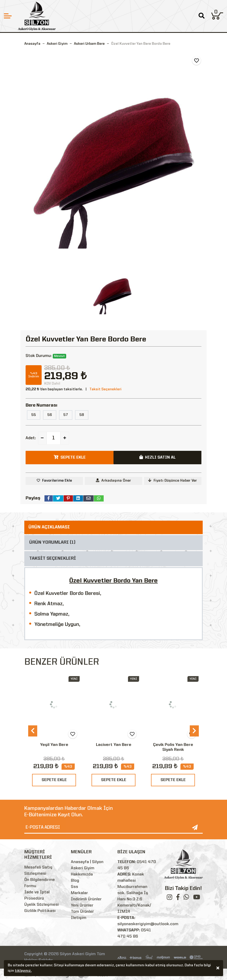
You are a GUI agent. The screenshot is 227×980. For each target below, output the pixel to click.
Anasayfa (32, 44)
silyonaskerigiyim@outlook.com (148, 924)
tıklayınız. (23, 971)
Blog (75, 881)
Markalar (79, 893)
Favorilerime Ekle (57, 481)
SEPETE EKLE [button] (70, 457)
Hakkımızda (82, 874)
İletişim (79, 918)
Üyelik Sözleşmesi (41, 905)
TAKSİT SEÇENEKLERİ (53, 559)
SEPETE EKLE (54, 780)
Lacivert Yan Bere (114, 745)
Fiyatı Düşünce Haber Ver (173, 480)
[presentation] (33, 731)
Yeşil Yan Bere (54, 745)
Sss (74, 887)
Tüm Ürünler (82, 912)
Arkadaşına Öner (114, 480)
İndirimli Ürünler (86, 899)
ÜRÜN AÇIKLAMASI (49, 527)
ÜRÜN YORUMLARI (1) (52, 543)
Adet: (31, 438)
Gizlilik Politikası (40, 911)
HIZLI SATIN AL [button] (157, 457)
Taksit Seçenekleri (105, 389)
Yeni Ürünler (82, 906)
